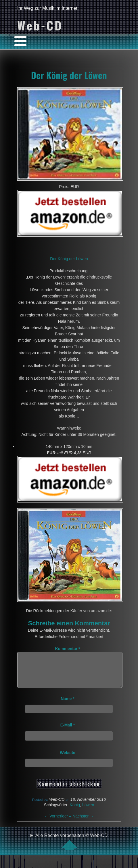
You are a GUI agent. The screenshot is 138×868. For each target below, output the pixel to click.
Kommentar (67, 649)
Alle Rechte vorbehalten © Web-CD (72, 848)
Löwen (88, 812)
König (75, 812)
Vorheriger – (58, 823)
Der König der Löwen (69, 75)
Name (67, 705)
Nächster (83, 823)
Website (67, 759)
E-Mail (68, 732)
